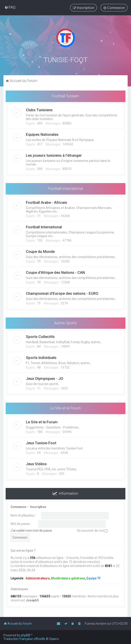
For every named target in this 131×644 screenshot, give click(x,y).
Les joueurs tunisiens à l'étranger (54, 154)
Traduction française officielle (24, 639)
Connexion (18, 506)
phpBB (26, 635)
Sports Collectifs (40, 336)
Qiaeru (54, 639)
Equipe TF (94, 577)
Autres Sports (65, 322)
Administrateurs (38, 577)
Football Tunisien (65, 95)
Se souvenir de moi (92, 530)
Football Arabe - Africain (46, 201)
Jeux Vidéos (36, 463)
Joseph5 (32, 599)
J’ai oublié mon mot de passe (31, 530)
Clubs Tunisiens (39, 109)
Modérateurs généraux (68, 577)
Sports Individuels (41, 357)
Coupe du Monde (40, 250)
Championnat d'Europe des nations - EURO (62, 292)
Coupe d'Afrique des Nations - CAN (55, 271)
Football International (65, 187)
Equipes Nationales (42, 133)
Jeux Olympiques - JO (45, 378)
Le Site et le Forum (65, 407)
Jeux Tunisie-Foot (41, 442)
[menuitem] (10, 7)
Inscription (38, 506)
